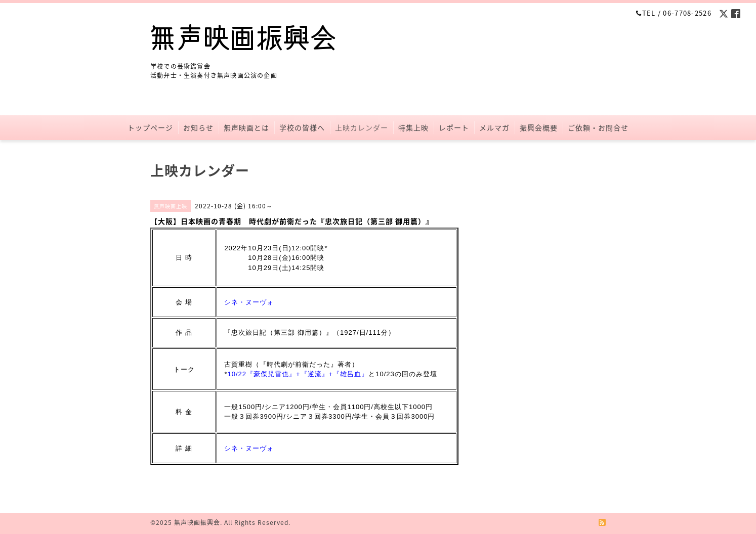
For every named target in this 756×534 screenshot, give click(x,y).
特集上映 (413, 127)
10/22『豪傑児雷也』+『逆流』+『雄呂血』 (298, 374)
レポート (454, 127)
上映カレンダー (362, 127)
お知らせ (198, 127)
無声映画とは (246, 127)
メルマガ (494, 127)
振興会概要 (539, 127)
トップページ (150, 127)
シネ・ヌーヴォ (249, 302)
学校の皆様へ (302, 127)
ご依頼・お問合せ (598, 127)
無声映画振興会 (197, 522)
